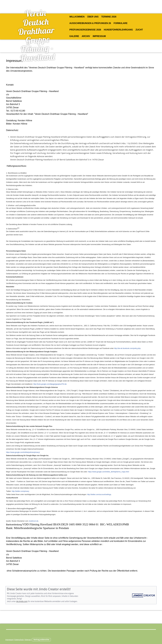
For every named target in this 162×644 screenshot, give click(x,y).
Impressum (99, 36)
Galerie (74, 36)
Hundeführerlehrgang (118, 30)
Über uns (93, 17)
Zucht (139, 30)
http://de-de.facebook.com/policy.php (127, 348)
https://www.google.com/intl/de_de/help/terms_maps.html (108, 472)
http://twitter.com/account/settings (99, 494)
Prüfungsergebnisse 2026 (85, 30)
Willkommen (77, 17)
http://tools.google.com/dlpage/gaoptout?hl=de (50, 384)
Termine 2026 (109, 17)
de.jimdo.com (22, 601)
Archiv (86, 36)
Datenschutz (19, 640)
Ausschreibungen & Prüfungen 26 (90, 23)
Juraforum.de (33, 521)
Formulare (121, 23)
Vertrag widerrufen (41, 640)
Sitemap (28, 640)
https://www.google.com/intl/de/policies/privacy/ (23, 452)
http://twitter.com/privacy (20, 491)
